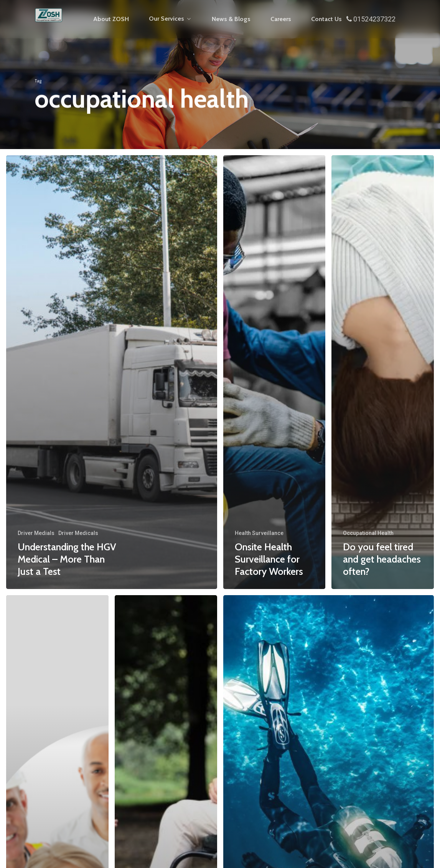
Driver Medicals (78, 533)
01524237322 (371, 19)
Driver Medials (36, 533)
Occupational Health (368, 533)
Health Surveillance (259, 533)
